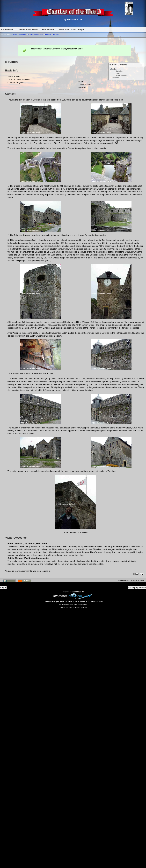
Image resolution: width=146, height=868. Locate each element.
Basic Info (119, 71)
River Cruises (79, 601)
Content (119, 73)
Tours (70, 601)
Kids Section (48, 30)
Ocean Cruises (96, 601)
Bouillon (56, 35)
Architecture (7, 30)
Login (81, 30)
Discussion (115, 78)
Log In (3, 588)
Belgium (48, 35)
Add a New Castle (67, 30)
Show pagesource (137, 588)
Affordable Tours (74, 19)
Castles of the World (27, 30)
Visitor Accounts (122, 76)
